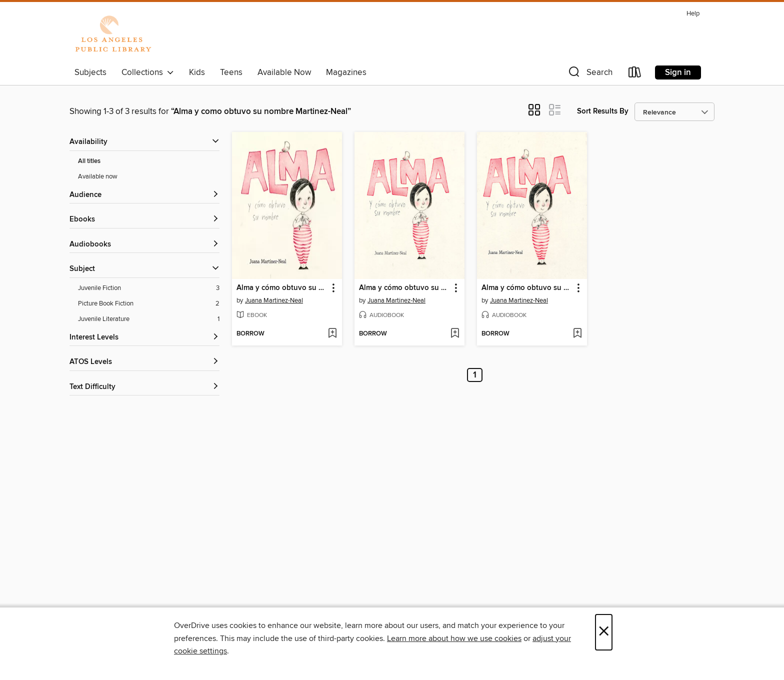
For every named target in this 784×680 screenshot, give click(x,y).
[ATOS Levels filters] (144, 362)
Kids (197, 72)
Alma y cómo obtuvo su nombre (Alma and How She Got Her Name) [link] (527, 288)
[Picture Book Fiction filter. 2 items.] (149, 304)
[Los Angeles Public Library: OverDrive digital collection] (113, 34)
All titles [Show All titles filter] (89, 161)
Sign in (678, 72)
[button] (589, 74)
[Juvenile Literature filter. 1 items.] (149, 319)
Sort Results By (603, 111)
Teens (231, 72)
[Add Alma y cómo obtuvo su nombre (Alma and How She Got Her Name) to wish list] (577, 334)
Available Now (284, 72)
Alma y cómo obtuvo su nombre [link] (282, 288)
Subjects (90, 72)
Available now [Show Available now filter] (98, 176)
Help (693, 14)
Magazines (346, 72)
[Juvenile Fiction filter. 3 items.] (149, 288)
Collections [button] (148, 72)
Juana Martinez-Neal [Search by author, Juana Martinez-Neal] (274, 300)
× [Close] (604, 632)
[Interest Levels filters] (144, 338)
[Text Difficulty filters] (144, 387)
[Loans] (635, 74)
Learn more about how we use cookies (454, 638)
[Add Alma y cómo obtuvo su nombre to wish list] (332, 334)
